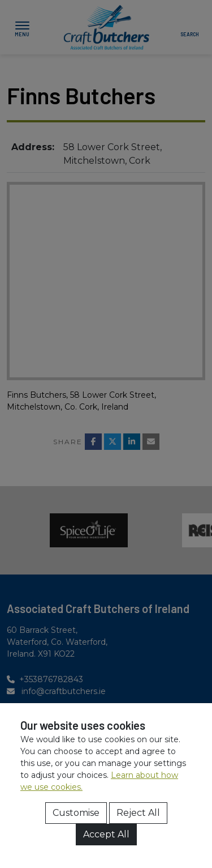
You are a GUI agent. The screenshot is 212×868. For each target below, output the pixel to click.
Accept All (106, 834)
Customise (76, 813)
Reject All (138, 813)
